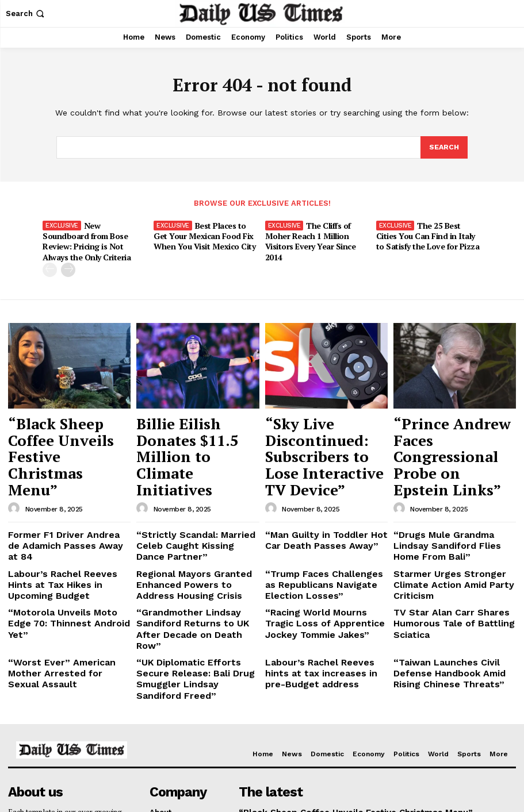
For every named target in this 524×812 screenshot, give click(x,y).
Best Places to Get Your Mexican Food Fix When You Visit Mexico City (202, 234)
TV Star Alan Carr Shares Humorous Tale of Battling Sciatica (442, 544)
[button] (26, 14)
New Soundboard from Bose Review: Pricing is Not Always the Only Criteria (93, 234)
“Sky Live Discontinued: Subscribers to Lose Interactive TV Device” (323, 417)
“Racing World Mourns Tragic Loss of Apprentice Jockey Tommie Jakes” (321, 544)
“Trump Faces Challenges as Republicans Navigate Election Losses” (322, 511)
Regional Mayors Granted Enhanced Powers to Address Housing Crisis (192, 511)
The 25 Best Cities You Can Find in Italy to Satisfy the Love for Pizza (428, 234)
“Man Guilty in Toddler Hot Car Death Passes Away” (324, 475)
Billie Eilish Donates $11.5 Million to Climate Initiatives (195, 417)
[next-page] (68, 256)
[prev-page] (50, 256)
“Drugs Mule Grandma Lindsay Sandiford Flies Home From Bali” (451, 479)
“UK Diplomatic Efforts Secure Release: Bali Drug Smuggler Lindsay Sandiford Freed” (193, 577)
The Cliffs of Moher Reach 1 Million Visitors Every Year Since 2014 (318, 234)
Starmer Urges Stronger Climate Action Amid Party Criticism (454, 507)
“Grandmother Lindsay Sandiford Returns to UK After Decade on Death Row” (193, 544)
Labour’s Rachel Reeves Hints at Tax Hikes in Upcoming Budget (68, 507)
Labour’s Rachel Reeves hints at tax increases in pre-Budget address (325, 577)
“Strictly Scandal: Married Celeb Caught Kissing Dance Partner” (189, 479)
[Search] (443, 148)
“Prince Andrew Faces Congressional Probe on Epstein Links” (452, 417)
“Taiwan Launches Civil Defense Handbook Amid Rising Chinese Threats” (454, 577)
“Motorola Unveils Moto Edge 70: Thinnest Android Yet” (63, 540)
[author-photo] (16, 445)
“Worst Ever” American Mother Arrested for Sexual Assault (66, 573)
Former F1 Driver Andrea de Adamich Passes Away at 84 (61, 475)
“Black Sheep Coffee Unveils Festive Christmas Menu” (57, 417)
